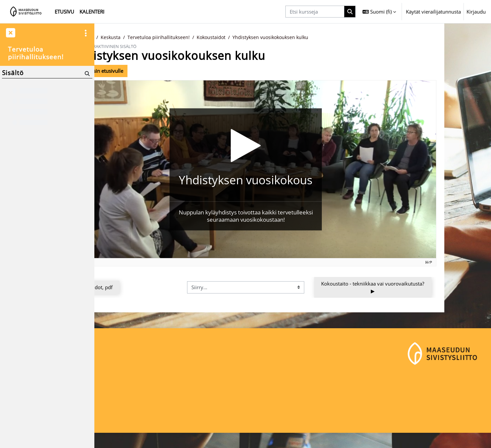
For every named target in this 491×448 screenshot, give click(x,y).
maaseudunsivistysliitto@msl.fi (135, 424)
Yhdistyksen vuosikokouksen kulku (324, 37)
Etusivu (111, 37)
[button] (379, 12)
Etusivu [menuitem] (64, 12)
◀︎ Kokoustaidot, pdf (137, 288)
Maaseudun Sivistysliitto (127, 401)
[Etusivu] (26, 12)
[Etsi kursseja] (315, 12)
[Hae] (87, 73)
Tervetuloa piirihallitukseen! (208, 37)
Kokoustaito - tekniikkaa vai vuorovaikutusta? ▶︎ (420, 288)
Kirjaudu (476, 12)
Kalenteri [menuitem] (92, 12)
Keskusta (159, 37)
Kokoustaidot (262, 37)
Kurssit (134, 37)
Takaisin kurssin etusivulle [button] (139, 71)
